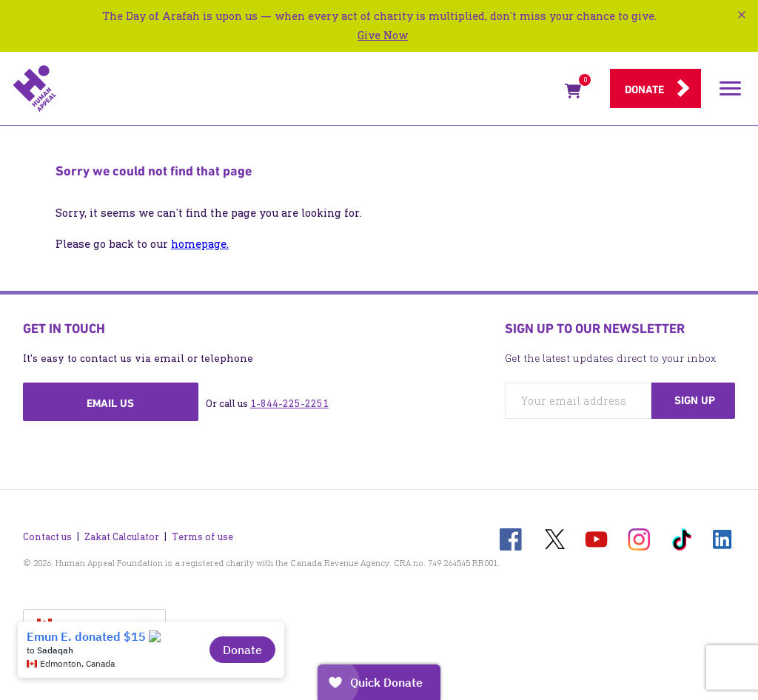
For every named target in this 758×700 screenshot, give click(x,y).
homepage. (200, 244)
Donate (644, 90)
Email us (110, 403)
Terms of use (202, 537)
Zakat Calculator (122, 537)
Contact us (47, 537)
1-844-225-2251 (289, 404)
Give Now (383, 35)
